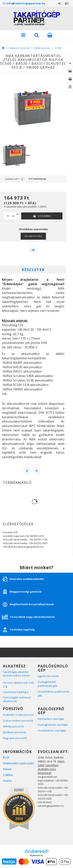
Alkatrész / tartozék (19, 48)
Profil (67, 4)
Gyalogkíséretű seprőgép (53, 725)
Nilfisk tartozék (42, 48)
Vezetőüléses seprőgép (52, 730)
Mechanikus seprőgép (51, 719)
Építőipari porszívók (15, 732)
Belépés (60, 4)
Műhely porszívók (13, 726)
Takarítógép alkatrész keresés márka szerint (16, 674)
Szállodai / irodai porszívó (18, 715)
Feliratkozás (33, 236)
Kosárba (44, 216)
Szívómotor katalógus (16, 692)
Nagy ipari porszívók (15, 738)
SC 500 (58, 48)
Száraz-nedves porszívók (18, 721)
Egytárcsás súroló (48, 676)
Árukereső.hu (36, 855)
